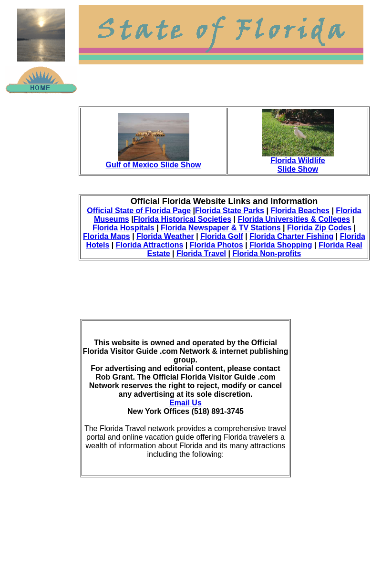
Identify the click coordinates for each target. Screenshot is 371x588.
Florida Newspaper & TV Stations (221, 228)
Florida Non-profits (267, 253)
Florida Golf (222, 236)
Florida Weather (165, 236)
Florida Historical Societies (182, 219)
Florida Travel (201, 253)
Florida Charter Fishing (291, 236)
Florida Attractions (150, 245)
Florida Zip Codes (319, 228)
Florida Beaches (300, 211)
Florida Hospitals (124, 228)
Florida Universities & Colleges (294, 219)
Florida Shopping (281, 245)
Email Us (185, 403)
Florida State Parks (230, 211)
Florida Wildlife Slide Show (298, 165)
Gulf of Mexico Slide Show (154, 165)
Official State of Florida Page (139, 211)
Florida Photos (216, 245)
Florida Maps (107, 236)
